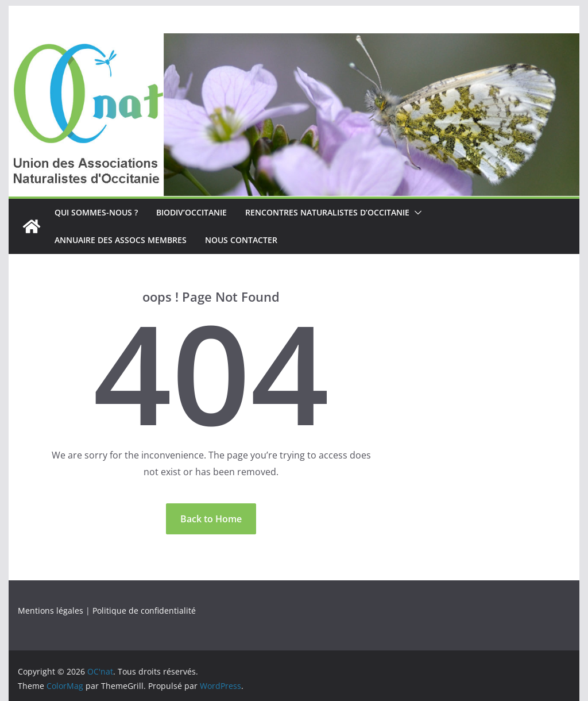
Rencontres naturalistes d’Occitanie (327, 212)
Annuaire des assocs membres (121, 240)
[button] (416, 213)
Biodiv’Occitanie (192, 212)
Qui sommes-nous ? (96, 212)
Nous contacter (241, 240)
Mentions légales (51, 611)
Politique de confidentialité (144, 611)
